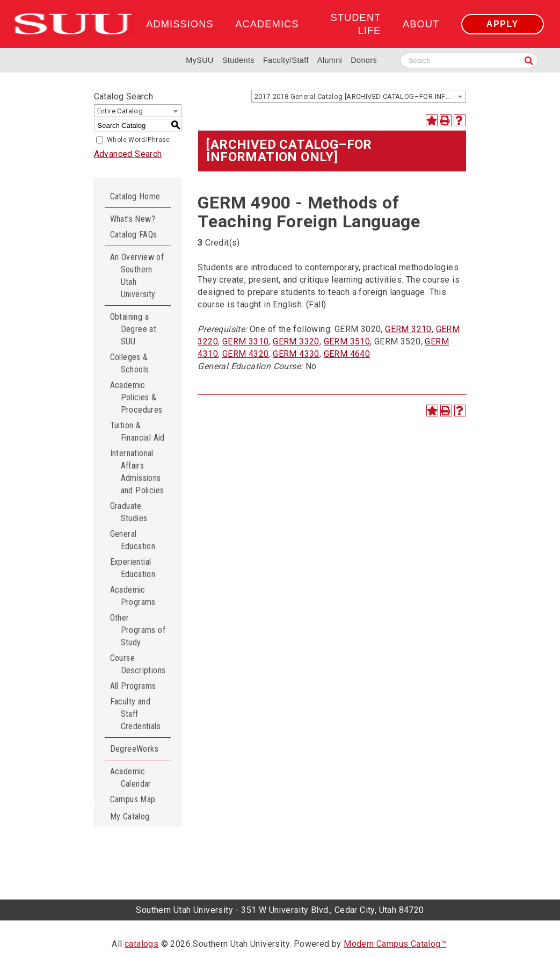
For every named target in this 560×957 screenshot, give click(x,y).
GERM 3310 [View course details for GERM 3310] (246, 341)
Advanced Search (128, 154)
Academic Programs (133, 596)
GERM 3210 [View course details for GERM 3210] (408, 329)
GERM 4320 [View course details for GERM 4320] (246, 354)
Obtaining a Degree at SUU (133, 329)
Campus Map (133, 799)
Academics (267, 24)
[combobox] (359, 96)
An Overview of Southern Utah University (137, 276)
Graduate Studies (129, 512)
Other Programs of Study (138, 630)
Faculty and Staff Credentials (135, 714)
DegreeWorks (134, 749)
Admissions (180, 24)
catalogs (141, 944)
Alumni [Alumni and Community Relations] (330, 60)
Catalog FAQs (134, 235)
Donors (364, 60)
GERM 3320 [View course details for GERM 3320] (296, 341)
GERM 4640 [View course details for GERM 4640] (347, 354)
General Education (133, 540)
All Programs (133, 686)
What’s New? (133, 219)
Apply (503, 24)
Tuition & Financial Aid (137, 431)
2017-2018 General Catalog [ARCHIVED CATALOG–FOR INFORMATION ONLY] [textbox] (360, 96)
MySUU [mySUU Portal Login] (200, 60)
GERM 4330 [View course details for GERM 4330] (296, 354)
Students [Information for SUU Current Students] (238, 60)
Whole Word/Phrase (139, 140)
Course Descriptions (138, 664)
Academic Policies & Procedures (136, 397)
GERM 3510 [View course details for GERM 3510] (347, 341)
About (421, 24)
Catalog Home (135, 196)
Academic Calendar (131, 778)
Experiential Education (133, 568)
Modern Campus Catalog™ (395, 944)
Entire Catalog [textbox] (120, 111)
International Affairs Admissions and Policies (137, 472)
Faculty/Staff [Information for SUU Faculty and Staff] (286, 60)
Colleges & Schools (130, 363)
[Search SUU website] (469, 60)
